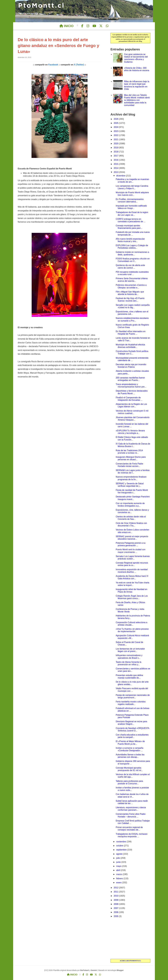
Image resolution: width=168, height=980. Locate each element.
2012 (116, 888)
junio (119, 862)
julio (118, 858)
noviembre (121, 842)
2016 (116, 160)
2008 (116, 904)
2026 (116, 119)
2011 (116, 892)
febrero (120, 878)
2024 (116, 127)
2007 (116, 908)
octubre (120, 846)
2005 (116, 916)
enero (119, 883)
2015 (116, 164)
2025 (116, 123)
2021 (116, 139)
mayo (119, 866)
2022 (116, 135)
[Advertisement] (130, 939)
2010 (116, 896)
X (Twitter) (79, 65)
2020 (116, 144)
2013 (116, 172)
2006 (116, 912)
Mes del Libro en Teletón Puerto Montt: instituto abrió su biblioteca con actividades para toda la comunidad (137, 100)
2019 (116, 148)
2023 (116, 131)
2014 (116, 168)
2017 (116, 156)
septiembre (122, 850)
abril (119, 870)
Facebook (53, 65)
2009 (116, 900)
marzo (120, 874)
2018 (116, 152)
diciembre (121, 176)
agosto (120, 854)
